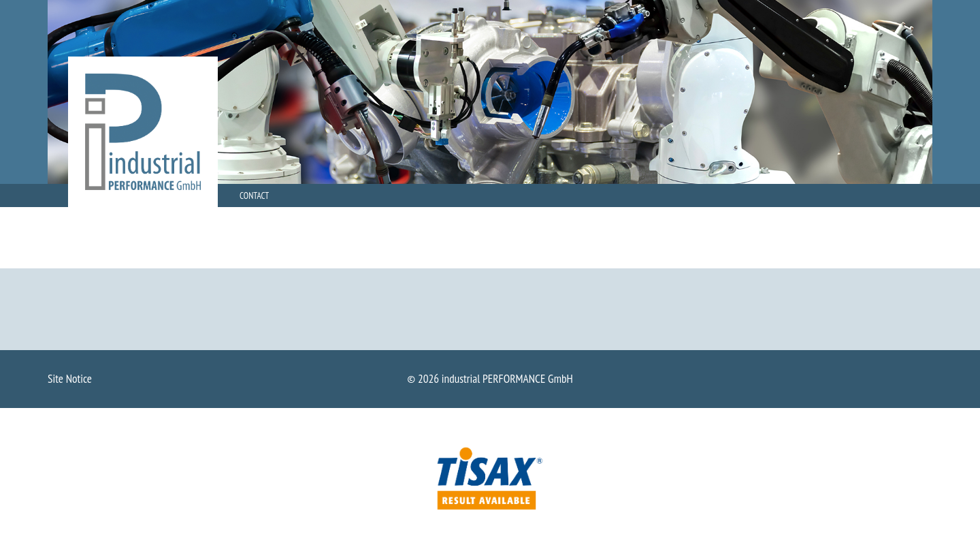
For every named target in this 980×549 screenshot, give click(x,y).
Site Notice (70, 378)
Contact (254, 195)
